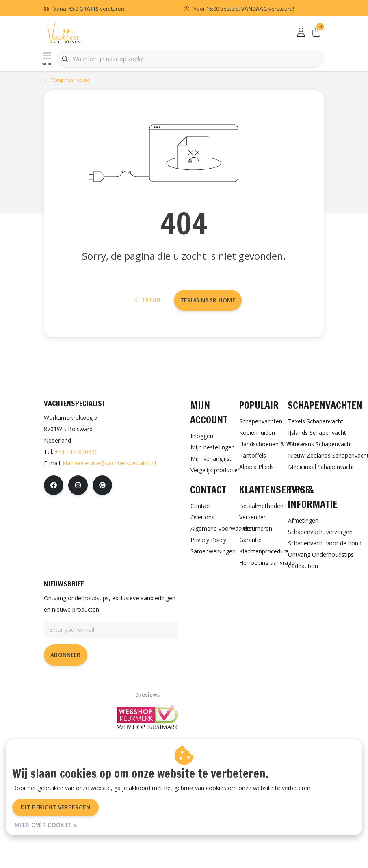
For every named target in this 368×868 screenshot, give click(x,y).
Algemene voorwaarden (130, 843)
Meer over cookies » (46, 825)
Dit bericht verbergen (55, 807)
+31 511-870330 (76, 485)
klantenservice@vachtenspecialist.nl (109, 496)
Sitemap (223, 843)
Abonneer (66, 688)
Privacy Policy (185, 843)
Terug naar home (208, 327)
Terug (148, 327)
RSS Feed (255, 843)
